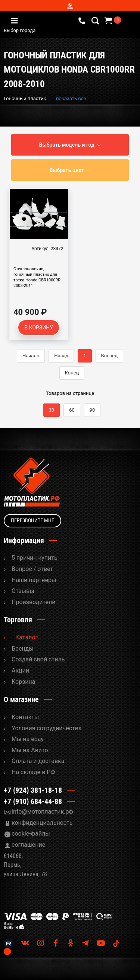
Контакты (25, 717)
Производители (34, 602)
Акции (20, 671)
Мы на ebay (28, 739)
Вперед (110, 356)
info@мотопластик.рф (42, 812)
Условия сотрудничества (47, 728)
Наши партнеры (34, 580)
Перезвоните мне (32, 520)
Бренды (23, 649)
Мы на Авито (30, 750)
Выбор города (52, 31)
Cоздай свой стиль (38, 659)
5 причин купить (35, 558)
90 (92, 410)
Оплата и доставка (38, 761)
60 (72, 410)
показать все (71, 98)
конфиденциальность (42, 823)
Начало (31, 356)
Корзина (23, 682)
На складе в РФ (33, 772)
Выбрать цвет (67, 170)
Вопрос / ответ (32, 569)
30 (52, 410)
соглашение (28, 845)
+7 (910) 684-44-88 (33, 801)
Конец (72, 373)
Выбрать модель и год (67, 145)
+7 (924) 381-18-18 (33, 790)
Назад (61, 356)
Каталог (27, 637)
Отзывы (23, 591)
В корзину (39, 328)
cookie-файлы (31, 834)
